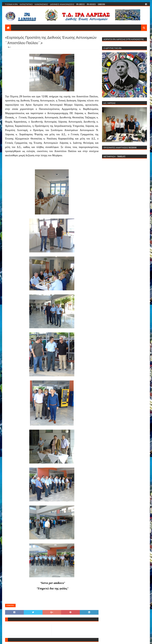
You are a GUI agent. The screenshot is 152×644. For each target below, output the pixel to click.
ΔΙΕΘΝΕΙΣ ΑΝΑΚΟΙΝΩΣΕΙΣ (62, 4)
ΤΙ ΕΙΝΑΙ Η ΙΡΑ (11, 4)
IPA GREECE (81, 4)
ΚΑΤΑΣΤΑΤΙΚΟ (26, 4)
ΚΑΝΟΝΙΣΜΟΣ (41, 4)
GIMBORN (101, 4)
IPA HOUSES (91, 4)
